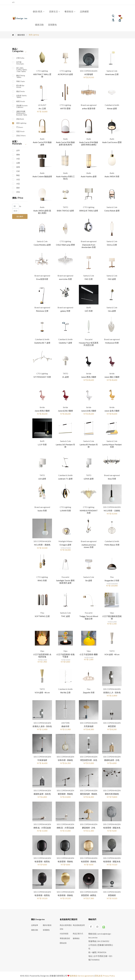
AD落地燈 (89, 74)
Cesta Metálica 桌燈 (42, 245)
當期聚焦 (52, 25)
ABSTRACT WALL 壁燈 (42, 75)
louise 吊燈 (42, 511)
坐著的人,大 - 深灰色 (112, 692)
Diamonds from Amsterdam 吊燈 (89, 246)
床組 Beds (20, 119)
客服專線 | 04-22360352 (99, 941)
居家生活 (55, 11)
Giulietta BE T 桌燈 (42, 343)
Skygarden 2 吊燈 (112, 580)
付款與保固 (64, 934)
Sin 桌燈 (89, 580)
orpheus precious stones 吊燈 (89, 546)
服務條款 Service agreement (82, 976)
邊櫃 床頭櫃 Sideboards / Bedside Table (22, 113)
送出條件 (20, 216)
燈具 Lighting (21, 123)
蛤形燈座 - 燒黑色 (42, 895)
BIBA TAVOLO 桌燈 (65, 211)
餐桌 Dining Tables (21, 76)
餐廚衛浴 (70, 11)
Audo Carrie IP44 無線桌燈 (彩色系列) (65, 143)
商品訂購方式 (78, 934)
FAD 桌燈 (112, 279)
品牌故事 (35, 925)
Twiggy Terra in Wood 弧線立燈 (89, 617)
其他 (18, 192)
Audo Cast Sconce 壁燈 (112, 142)
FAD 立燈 (89, 279)
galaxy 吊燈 (65, 311)
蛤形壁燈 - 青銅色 (65, 861)
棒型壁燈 (112, 726)
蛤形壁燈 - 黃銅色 (89, 861)
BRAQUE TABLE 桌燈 (89, 211)
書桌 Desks (21, 91)
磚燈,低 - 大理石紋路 (42, 828)
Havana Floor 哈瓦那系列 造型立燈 (89, 344)
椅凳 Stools (21, 101)
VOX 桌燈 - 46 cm (42, 692)
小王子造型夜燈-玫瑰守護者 (65, 656)
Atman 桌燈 (112, 108)
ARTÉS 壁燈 (65, 108)
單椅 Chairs (21, 81)
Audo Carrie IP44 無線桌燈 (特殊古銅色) (89, 143)
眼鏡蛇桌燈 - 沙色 (112, 760)
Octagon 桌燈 (65, 545)
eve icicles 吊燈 (65, 279)
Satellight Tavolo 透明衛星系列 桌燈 (65, 582)
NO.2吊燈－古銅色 (112, 511)
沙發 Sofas (20, 58)
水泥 (18, 180)
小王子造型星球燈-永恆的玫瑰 (42, 656)
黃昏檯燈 (112, 895)
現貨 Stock (20, 131)
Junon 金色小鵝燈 (112, 411)
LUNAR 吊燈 (65, 511)
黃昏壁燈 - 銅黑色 (89, 895)
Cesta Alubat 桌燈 (112, 211)
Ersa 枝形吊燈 (42, 279)
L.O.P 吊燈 (42, 444)
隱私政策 (63, 943)
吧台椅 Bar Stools (20, 86)
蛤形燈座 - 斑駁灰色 (112, 861)
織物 (18, 155)
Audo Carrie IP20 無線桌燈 (42, 143)
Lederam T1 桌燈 (65, 479)
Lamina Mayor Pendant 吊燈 (112, 446)
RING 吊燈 (42, 580)
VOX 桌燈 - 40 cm (112, 654)
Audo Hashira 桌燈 (89, 176)
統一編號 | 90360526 (97, 952)
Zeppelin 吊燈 (89, 692)
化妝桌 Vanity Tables (21, 96)
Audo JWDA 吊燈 (112, 176)
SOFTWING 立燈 (42, 616)
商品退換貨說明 (79, 925)
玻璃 (18, 167)
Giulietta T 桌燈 (65, 343)
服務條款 (76, 938)
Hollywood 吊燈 (112, 343)
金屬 (18, 163)
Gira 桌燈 (112, 311)
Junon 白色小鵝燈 (89, 411)
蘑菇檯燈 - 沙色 (89, 828)
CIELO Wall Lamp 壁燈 (65, 245)
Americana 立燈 (112, 74)
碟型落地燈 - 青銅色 (89, 794)
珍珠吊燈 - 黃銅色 (65, 760)
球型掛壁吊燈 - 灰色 (89, 760)
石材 (18, 171)
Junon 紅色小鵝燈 (65, 411)
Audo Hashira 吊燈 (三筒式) (65, 178)
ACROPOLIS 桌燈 (65, 74)
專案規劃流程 (65, 938)
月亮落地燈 (89, 726)
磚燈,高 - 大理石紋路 (65, 828)
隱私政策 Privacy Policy (105, 976)
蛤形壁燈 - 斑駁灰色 (112, 828)
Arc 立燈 (42, 108)
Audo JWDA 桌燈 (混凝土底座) (42, 212)
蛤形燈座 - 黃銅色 (65, 895)
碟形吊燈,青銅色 (112, 794)
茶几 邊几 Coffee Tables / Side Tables (22, 70)
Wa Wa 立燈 (65, 692)
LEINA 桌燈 (89, 479)
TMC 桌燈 (65, 616)
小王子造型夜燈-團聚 (89, 654)
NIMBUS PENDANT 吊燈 (89, 512)
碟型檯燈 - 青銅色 (65, 794)
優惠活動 (39, 25)
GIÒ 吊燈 (89, 311)
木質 (18, 159)
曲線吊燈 (65, 726)
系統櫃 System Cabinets (22, 106)
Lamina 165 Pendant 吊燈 (65, 446)
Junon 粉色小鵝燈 (42, 411)
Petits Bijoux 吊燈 (112, 545)
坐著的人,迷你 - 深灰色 (42, 726)
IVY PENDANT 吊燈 (42, 377)
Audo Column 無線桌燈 (42, 176)
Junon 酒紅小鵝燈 (112, 377)
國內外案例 (47, 925)
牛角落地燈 (42, 760)
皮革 (18, 150)
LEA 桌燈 (42, 479)
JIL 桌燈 (65, 377)
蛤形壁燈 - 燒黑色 (42, 861)
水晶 (18, 184)
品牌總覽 (84, 11)
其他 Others (21, 136)
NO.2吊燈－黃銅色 (42, 545)
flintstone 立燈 (42, 311)
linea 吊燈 (112, 479)
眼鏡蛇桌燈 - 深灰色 (42, 794)
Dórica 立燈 (112, 245)
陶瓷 (18, 175)
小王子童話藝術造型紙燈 (112, 617)
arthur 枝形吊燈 (89, 108)
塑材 (18, 188)
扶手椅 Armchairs (20, 63)
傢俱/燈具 (39, 11)
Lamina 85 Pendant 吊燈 (89, 446)
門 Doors (20, 127)
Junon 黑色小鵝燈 (89, 377)
